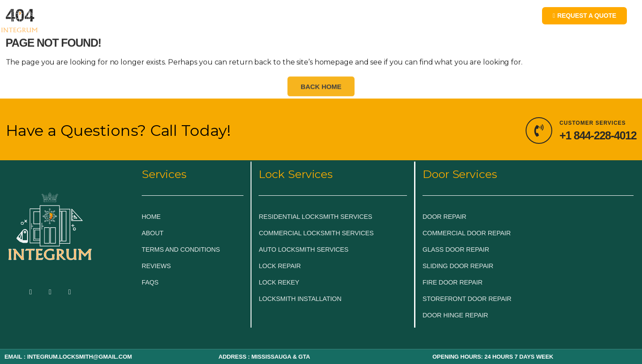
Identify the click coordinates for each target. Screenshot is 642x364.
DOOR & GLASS (309, 19)
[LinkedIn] (70, 293)
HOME (101, 19)
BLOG (360, 19)
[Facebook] (31, 293)
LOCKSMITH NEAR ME (423, 19)
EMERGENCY (146, 19)
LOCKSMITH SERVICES (225, 19)
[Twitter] (50, 293)
